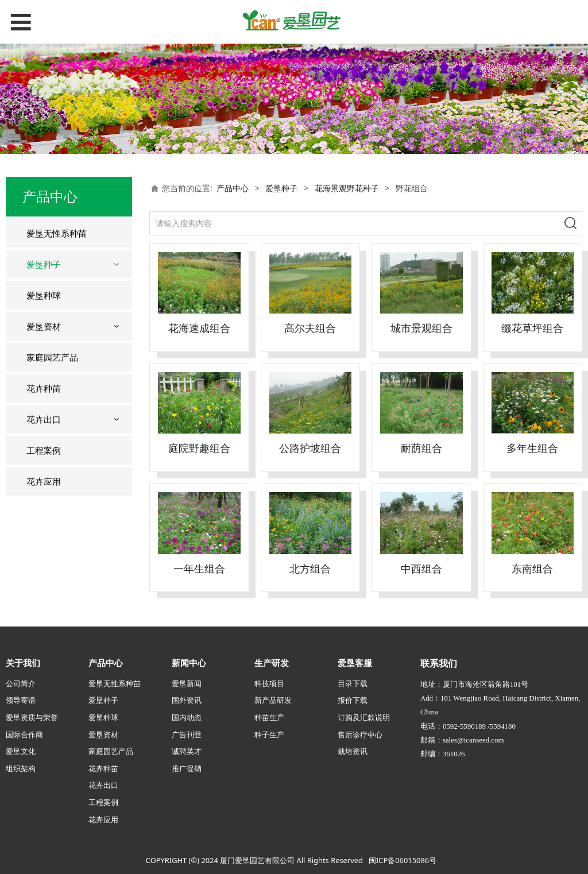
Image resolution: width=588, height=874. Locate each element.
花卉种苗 (44, 388)
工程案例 (44, 450)
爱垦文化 (21, 751)
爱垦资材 (44, 326)
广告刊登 (187, 734)
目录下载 (353, 683)
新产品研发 (273, 700)
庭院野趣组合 (199, 448)
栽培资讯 (353, 751)
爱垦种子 (44, 264)
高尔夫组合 (310, 328)
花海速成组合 (199, 328)
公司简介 (21, 683)
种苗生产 (269, 717)
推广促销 (187, 768)
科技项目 (269, 683)
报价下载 (353, 700)
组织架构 (21, 768)
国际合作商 (24, 734)
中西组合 (421, 569)
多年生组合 (532, 448)
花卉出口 (44, 419)
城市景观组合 (421, 328)
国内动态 (187, 717)
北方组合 (310, 569)
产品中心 (233, 188)
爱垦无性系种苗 (57, 233)
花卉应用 (44, 481)
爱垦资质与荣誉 (32, 717)
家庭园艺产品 (52, 357)
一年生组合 (199, 569)
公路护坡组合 (310, 448)
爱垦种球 (44, 295)
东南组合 (532, 569)
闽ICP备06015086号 (403, 860)
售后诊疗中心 (360, 734)
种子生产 (269, 734)
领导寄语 (21, 700)
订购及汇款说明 (364, 717)
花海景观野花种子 (347, 188)
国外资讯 (187, 700)
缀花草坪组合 (532, 328)
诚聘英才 (187, 751)
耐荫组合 (421, 448)
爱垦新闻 (187, 683)
